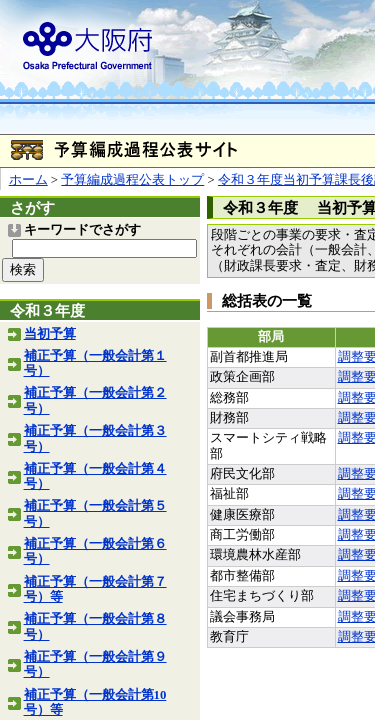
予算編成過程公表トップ (132, 180)
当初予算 (50, 334)
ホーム (28, 180)
